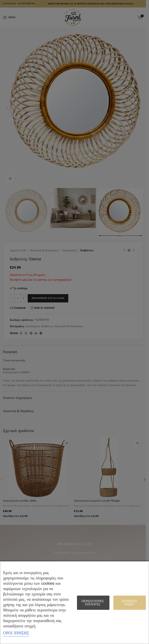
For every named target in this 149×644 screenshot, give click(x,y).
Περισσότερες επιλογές (93, 603)
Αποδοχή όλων (129, 603)
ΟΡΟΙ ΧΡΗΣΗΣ (16, 633)
